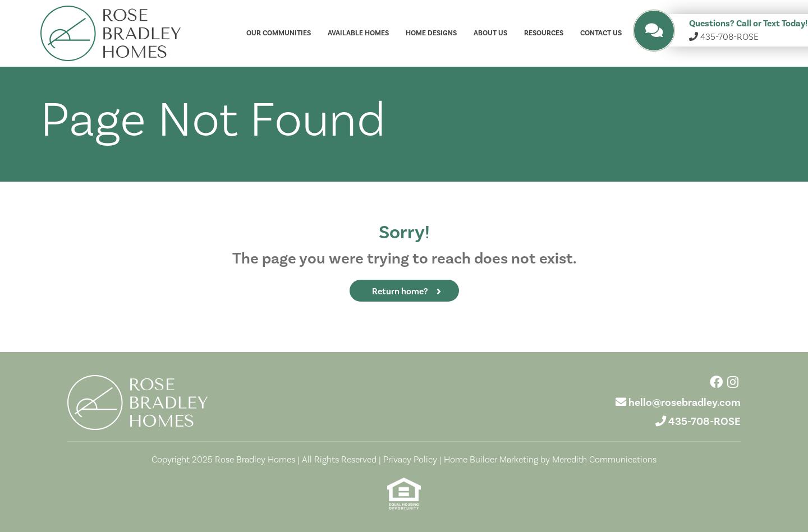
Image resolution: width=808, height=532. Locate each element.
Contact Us (601, 33)
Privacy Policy (410, 459)
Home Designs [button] (431, 33)
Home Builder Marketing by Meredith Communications (550, 459)
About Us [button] (490, 33)
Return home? (400, 291)
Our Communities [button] (279, 33)
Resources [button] (544, 33)
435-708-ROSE (704, 421)
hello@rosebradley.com (685, 402)
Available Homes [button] (358, 33)
